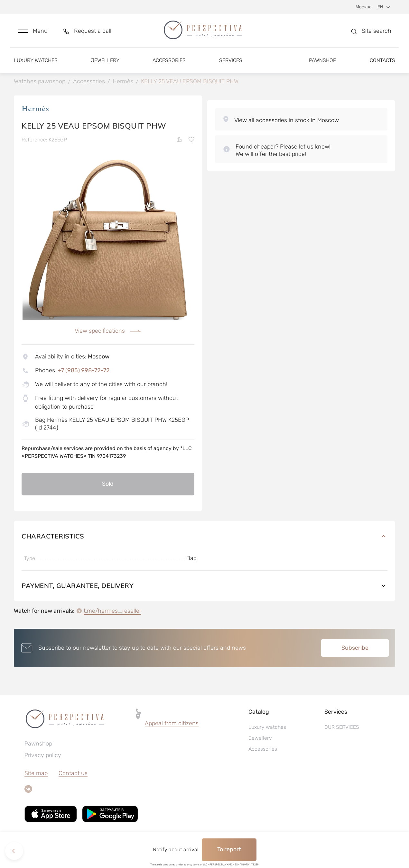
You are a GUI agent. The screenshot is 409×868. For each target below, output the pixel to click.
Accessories (169, 60)
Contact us (73, 773)
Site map (36, 773)
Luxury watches (36, 60)
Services (231, 60)
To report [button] (229, 849)
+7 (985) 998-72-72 (84, 370)
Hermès (35, 109)
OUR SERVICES (342, 727)
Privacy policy (43, 755)
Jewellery (105, 60)
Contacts (382, 60)
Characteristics (204, 536)
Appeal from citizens (172, 723)
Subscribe (355, 648)
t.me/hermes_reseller (112, 611)
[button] (33, 31)
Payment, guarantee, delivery (204, 586)
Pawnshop (323, 60)
